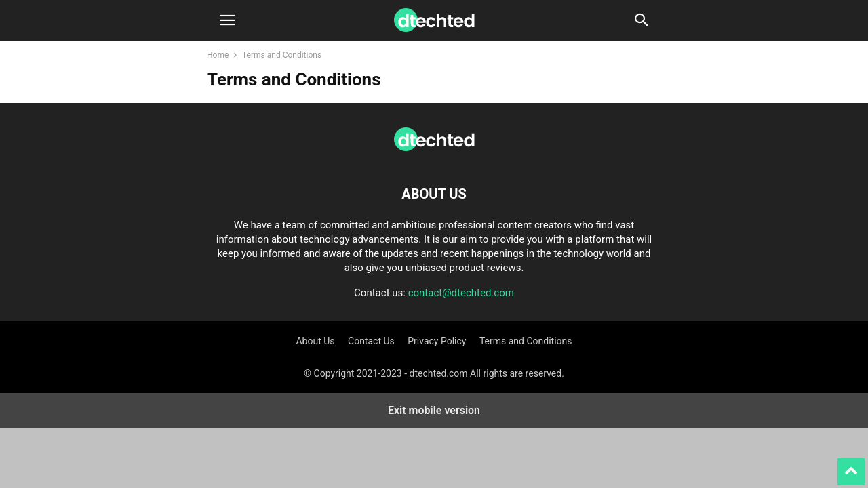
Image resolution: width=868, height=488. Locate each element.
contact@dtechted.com (461, 293)
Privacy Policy (437, 341)
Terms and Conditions (526, 341)
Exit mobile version (434, 410)
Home (218, 55)
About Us (315, 341)
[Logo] (434, 152)
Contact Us (371, 341)
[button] (227, 20)
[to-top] (851, 466)
